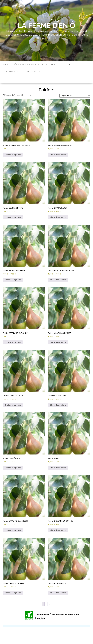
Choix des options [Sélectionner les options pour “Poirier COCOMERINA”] (58, 398)
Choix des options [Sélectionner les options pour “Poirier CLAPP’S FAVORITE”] (13, 398)
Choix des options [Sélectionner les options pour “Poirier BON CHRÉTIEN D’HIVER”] (58, 272)
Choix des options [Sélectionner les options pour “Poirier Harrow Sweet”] (58, 585)
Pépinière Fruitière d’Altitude (28, 64)
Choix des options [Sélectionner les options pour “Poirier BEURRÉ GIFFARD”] (13, 210)
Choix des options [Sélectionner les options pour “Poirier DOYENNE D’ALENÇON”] (13, 523)
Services (65, 64)
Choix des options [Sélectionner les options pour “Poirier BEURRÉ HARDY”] (58, 210)
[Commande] (75, 88)
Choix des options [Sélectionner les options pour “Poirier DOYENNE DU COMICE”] (58, 523)
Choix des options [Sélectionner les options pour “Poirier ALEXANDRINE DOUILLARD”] (13, 147)
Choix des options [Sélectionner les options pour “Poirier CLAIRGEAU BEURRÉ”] (58, 335)
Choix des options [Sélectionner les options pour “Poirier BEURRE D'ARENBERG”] (58, 147)
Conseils (51, 64)
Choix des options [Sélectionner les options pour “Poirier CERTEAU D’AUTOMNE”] (13, 335)
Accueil (6, 64)
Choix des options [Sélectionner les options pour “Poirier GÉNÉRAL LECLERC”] (13, 585)
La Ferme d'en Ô (47, 25)
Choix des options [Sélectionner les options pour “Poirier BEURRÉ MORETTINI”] (13, 272)
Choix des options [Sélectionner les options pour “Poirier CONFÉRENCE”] (13, 460)
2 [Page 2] (46, 597)
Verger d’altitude (12, 72)
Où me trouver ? (32, 72)
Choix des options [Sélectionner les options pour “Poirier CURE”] (58, 460)
